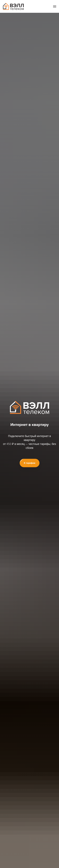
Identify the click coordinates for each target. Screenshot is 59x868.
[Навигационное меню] (55, 6)
